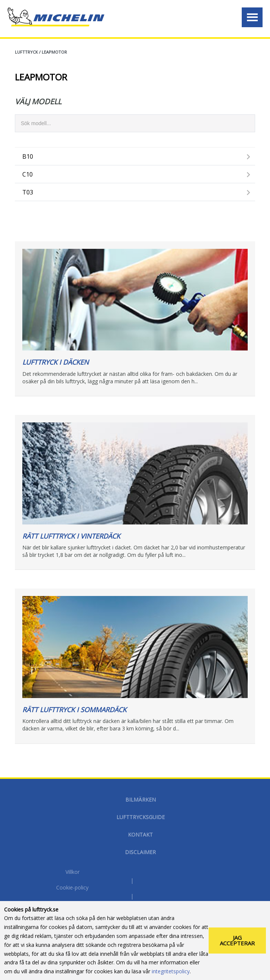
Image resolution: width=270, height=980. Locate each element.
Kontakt (140, 835)
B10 (28, 156)
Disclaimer (140, 852)
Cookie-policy (72, 887)
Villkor (73, 872)
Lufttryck (26, 52)
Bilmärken (141, 800)
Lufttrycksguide (141, 817)
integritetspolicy (171, 971)
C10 (28, 174)
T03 (28, 192)
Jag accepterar (237, 940)
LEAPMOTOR (54, 52)
